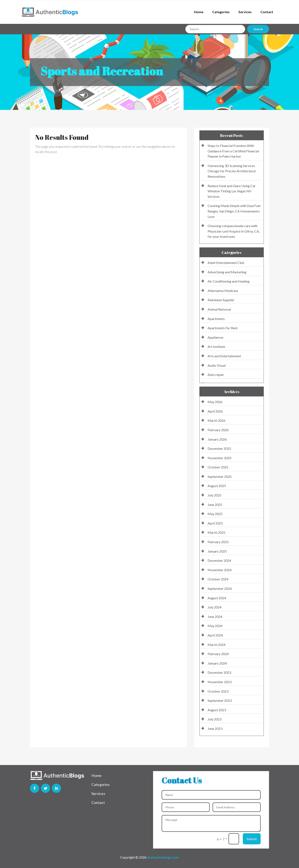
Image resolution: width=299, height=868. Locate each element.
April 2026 (215, 411)
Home (199, 12)
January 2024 (217, 663)
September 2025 (220, 476)
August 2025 (217, 486)
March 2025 (216, 532)
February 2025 (218, 542)
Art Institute (216, 347)
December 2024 (219, 560)
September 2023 (220, 700)
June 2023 (215, 728)
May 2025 (215, 514)
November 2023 (220, 682)
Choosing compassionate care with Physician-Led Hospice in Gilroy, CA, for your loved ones (234, 231)
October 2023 (218, 691)
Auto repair (216, 375)
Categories (221, 12)
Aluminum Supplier (221, 300)
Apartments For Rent (223, 328)
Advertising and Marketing (227, 272)
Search (258, 29)
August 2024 (217, 598)
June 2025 (215, 505)
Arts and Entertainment (224, 356)
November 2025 (220, 458)
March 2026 (216, 420)
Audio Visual (217, 365)
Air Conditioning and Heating (229, 281)
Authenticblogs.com (163, 857)
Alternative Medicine (223, 291)
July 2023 (214, 719)
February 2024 (218, 654)
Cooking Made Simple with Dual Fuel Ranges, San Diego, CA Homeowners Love (234, 211)
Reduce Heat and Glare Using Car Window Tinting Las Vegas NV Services (232, 191)
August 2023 (217, 710)
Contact (267, 12)
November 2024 (220, 570)
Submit (252, 839)
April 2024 (215, 635)
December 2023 (219, 672)
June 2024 (215, 617)
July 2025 (214, 495)
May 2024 (215, 626)
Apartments (216, 319)
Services (245, 12)
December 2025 (219, 448)
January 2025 (217, 551)
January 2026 (217, 439)
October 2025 (218, 467)
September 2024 (220, 588)
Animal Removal (219, 309)
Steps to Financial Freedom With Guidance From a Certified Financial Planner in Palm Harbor (233, 151)
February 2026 (218, 430)
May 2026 (215, 402)
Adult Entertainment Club (226, 263)
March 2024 (216, 645)
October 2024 (218, 579)
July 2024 (214, 607)
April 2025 (215, 523)
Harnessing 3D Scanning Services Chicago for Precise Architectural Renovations (232, 171)
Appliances (216, 337)
